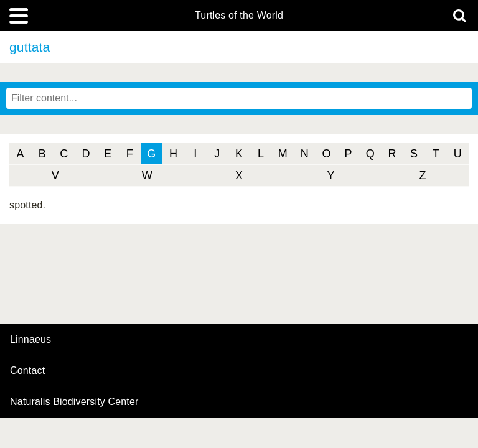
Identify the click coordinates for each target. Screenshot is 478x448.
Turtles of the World (239, 16)
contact (27, 371)
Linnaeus (30, 340)
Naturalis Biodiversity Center (74, 402)
